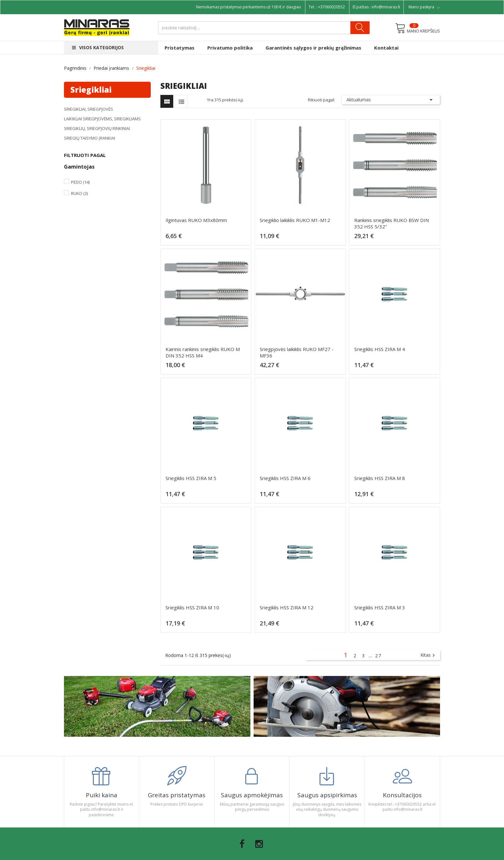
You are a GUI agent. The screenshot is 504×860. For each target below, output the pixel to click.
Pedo (80, 182)
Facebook (242, 844)
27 (378, 656)
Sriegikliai (91, 90)
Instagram (259, 844)
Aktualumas (391, 100)
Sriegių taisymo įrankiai (90, 138)
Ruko (79, 193)
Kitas (428, 655)
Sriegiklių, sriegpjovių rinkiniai (97, 128)
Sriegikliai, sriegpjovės (89, 109)
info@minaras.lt (386, 7)
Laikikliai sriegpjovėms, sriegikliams (102, 119)
